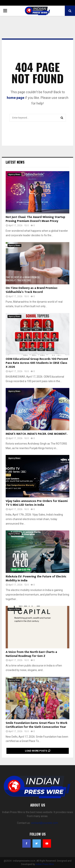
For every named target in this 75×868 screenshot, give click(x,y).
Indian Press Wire (45, 864)
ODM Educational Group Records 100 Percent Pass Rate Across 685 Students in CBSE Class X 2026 (37, 363)
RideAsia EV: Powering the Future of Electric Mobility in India (36, 579)
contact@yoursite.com (44, 823)
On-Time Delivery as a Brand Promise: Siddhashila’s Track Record (32, 290)
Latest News (15, 162)
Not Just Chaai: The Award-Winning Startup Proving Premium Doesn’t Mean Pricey (35, 219)
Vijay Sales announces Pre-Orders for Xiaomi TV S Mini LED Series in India (37, 503)
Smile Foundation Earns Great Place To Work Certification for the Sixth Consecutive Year (37, 725)
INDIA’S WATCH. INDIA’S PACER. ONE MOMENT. (37, 434)
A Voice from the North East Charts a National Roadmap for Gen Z (31, 654)
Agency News (14, 174)
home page (15, 98)
